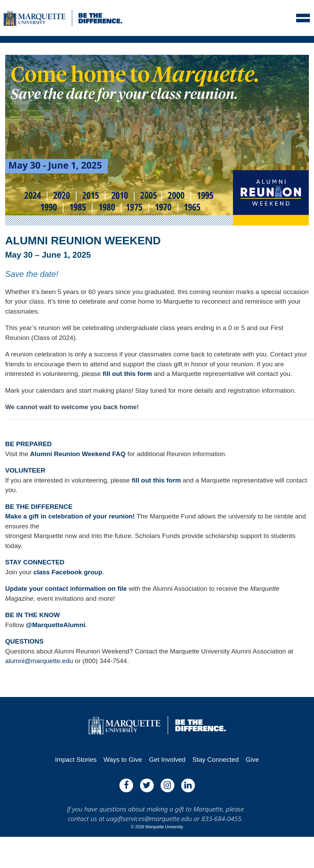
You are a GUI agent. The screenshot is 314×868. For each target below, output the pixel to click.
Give (252, 760)
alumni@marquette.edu (39, 661)
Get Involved (167, 760)
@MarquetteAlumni (56, 625)
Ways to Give (123, 760)
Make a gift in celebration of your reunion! (71, 516)
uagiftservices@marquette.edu (149, 819)
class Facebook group (68, 572)
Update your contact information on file (66, 589)
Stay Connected (216, 760)
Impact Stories (76, 760)
